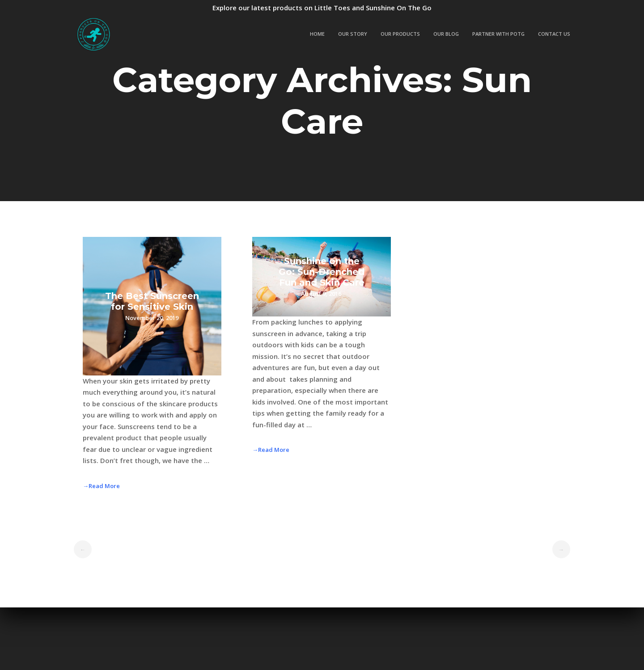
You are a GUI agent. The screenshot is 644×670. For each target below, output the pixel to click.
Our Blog (446, 34)
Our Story (353, 34)
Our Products (400, 34)
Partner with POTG (498, 34)
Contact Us (554, 34)
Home (317, 34)
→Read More (101, 486)
